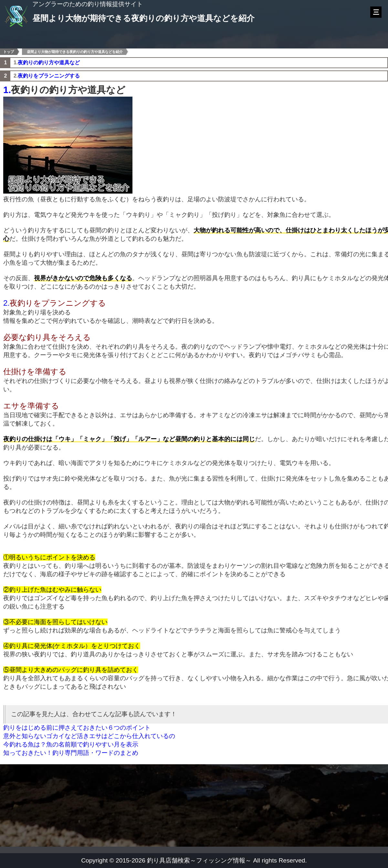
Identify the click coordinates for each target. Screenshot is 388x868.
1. (7, 90)
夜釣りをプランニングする (49, 76)
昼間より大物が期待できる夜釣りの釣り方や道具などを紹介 (75, 52)
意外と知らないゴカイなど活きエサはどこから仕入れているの (89, 736)
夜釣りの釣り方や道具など (49, 63)
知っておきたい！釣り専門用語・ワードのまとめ (71, 753)
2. (6, 303)
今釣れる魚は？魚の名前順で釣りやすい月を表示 (71, 744)
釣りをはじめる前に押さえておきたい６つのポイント (77, 728)
